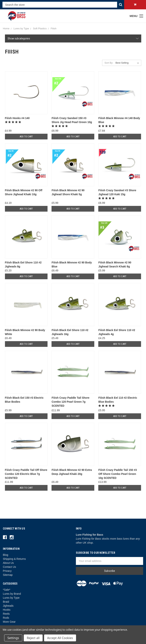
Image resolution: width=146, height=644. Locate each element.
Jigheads (8, 606)
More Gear (9, 622)
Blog (6, 555)
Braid (6, 602)
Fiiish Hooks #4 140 (17, 118)
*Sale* (7, 590)
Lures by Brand (12, 594)
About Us (8, 563)
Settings (13, 638)
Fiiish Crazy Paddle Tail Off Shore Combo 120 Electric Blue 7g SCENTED (26, 474)
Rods (6, 618)
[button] (73, 38)
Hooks (7, 610)
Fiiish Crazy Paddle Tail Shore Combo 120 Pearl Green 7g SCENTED (70, 402)
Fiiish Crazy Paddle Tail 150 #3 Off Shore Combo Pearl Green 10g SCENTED (117, 474)
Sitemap (8, 575)
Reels (6, 614)
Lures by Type (11, 598)
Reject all (33, 638)
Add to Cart (26, 136)
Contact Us (9, 567)
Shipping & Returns (14, 559)
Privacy (7, 571)
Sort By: (109, 63)
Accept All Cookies (60, 638)
